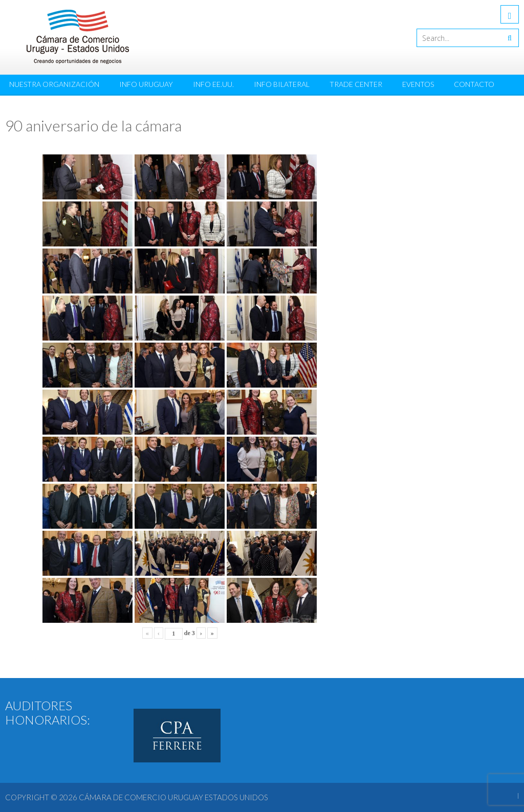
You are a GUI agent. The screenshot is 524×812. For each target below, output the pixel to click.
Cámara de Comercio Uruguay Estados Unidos (173, 797)
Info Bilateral (282, 84)
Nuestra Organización (54, 84)
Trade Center (356, 84)
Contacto (474, 84)
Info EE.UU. (213, 84)
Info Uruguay (146, 84)
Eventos (418, 84)
